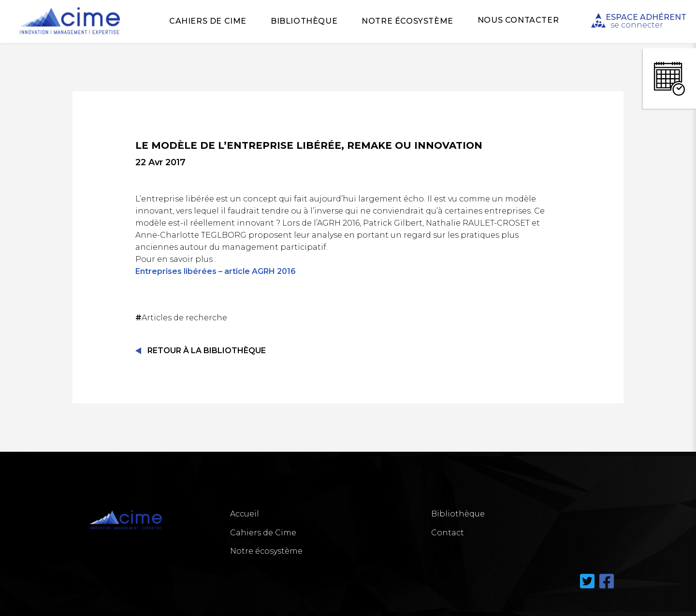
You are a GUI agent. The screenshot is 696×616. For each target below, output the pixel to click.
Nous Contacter (518, 20)
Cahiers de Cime (208, 21)
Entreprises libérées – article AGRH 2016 (216, 271)
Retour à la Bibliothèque (207, 351)
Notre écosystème (407, 21)
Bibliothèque (304, 21)
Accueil (245, 514)
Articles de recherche (182, 318)
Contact (448, 533)
